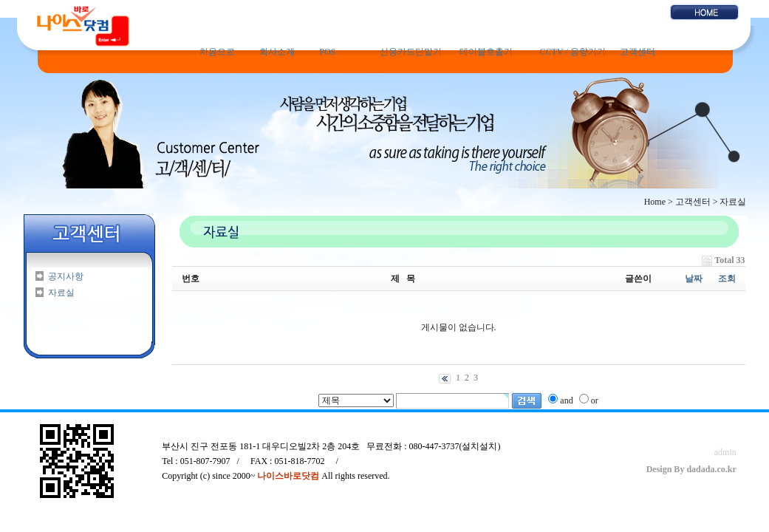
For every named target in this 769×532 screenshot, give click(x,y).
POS (327, 52)
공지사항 (66, 276)
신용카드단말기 (411, 52)
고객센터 (638, 52)
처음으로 (217, 52)
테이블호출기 (486, 52)
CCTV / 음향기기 (573, 52)
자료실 (61, 293)
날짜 (694, 279)
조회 (727, 279)
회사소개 (277, 52)
